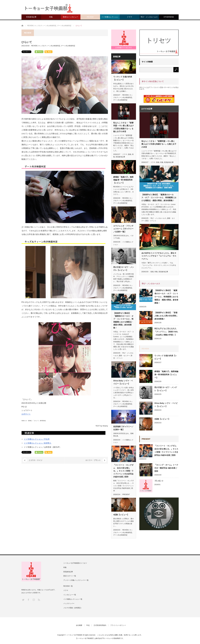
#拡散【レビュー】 (121, 515)
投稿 (130, 154)
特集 (51, 17)
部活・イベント (151, 221)
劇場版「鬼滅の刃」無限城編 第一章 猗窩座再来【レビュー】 (123, 180)
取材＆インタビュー (71, 17)
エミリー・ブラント (93, 460)
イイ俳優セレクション (110, 17)
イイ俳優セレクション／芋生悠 (37, 439)
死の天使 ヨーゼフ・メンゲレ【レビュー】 (124, 269)
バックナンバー (69, 603)
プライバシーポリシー (118, 625)
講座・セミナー (124, 356)
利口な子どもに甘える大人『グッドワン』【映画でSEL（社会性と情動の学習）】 (166, 332)
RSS (39, 600)
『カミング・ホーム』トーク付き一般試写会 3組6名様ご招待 (166, 468)
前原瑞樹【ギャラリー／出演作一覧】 (123, 428)
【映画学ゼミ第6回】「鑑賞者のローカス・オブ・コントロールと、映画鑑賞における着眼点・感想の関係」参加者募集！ (123, 320)
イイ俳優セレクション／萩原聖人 (38, 443)
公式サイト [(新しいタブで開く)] (26, 414)
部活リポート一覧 (70, 576)
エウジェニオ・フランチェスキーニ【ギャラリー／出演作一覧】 (123, 229)
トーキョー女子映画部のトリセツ (75, 563)
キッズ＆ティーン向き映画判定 (49, 46)
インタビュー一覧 (70, 595)
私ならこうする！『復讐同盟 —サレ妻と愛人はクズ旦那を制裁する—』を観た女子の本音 (124, 127)
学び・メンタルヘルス (149, 17)
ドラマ (129, 17)
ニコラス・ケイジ (35, 460)
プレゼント (159, 481)
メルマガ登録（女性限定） (73, 608)
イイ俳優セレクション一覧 (73, 599)
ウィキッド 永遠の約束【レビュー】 (123, 78)
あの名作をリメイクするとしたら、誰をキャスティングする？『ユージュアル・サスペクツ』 (159, 256)
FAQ (88, 625)
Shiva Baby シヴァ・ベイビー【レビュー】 (123, 382)
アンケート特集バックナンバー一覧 (76, 580)
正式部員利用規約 (100, 625)
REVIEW (90, 17)
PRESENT (126, 494)
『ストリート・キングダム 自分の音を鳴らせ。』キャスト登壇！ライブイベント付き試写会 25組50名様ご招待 (123, 471)
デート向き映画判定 (68, 46)
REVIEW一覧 (68, 586)
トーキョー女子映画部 (74, 635)
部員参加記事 (31, 17)
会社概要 (79, 625)
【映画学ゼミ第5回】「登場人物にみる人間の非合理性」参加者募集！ (166, 316)
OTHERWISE (169, 17)
